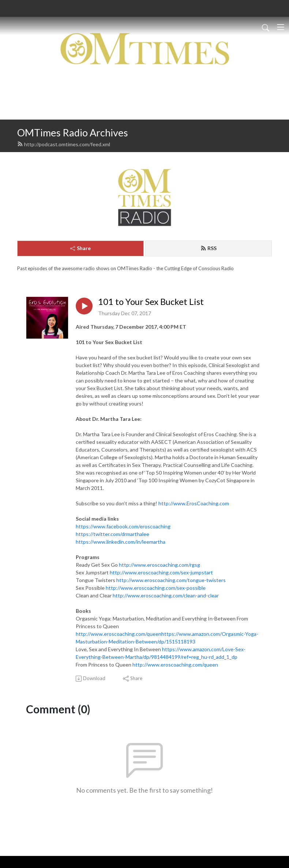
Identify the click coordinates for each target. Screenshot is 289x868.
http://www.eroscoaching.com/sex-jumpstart (161, 572)
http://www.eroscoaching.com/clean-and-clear (166, 595)
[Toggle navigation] (281, 27)
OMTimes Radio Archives (73, 133)
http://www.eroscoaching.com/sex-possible (156, 588)
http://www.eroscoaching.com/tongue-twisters (171, 580)
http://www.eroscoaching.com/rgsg (159, 565)
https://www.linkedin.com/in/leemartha (121, 542)
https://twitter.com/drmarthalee (112, 534)
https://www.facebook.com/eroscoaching (123, 526)
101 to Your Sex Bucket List (151, 302)
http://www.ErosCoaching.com (194, 503)
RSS (209, 248)
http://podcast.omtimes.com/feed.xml (64, 144)
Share (80, 248)
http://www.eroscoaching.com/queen (175, 665)
